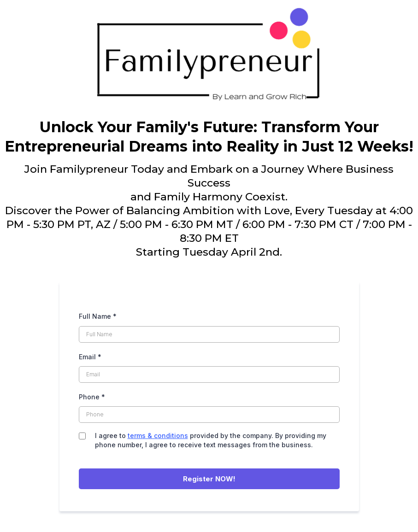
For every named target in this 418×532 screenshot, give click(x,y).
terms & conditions (158, 436)
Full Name (98, 316)
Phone (92, 397)
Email (90, 357)
